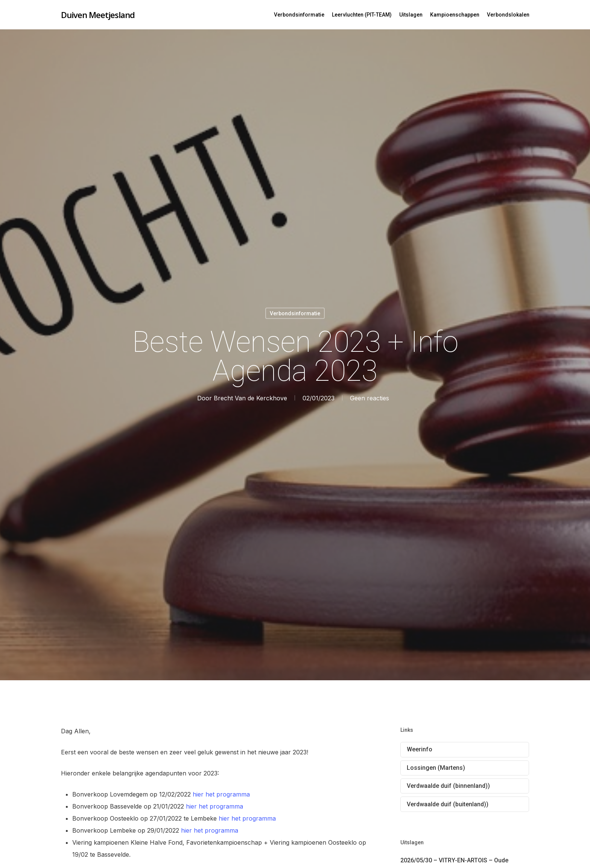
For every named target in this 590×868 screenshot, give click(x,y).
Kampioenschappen (455, 15)
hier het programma (220, 794)
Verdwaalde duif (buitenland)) (448, 804)
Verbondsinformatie (299, 15)
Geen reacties (370, 398)
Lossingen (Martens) (436, 768)
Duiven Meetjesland (98, 15)
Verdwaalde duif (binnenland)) (448, 786)
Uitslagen (411, 15)
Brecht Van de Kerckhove (250, 398)
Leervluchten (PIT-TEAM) (362, 15)
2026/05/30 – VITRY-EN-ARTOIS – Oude (454, 860)
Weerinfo (420, 749)
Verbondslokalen (508, 15)
